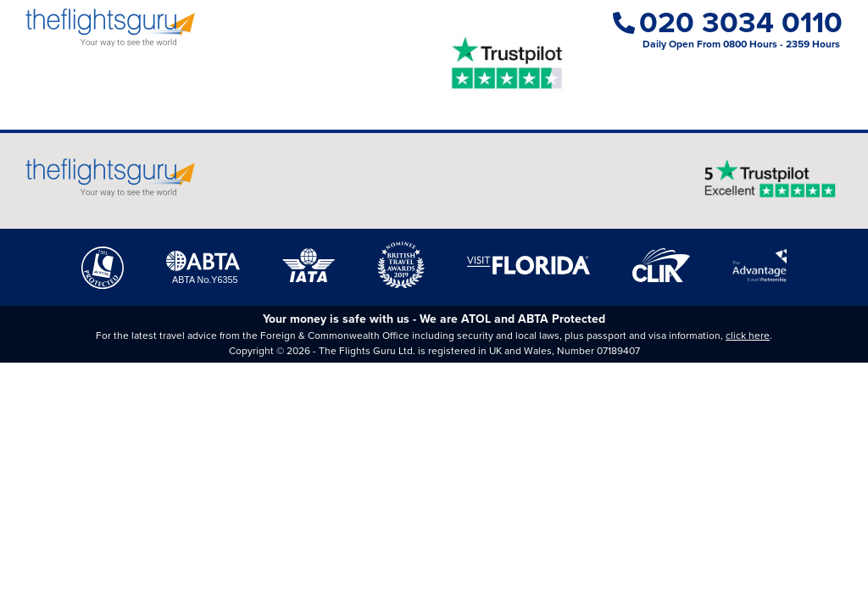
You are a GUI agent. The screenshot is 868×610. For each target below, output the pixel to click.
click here (748, 335)
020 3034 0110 (728, 22)
